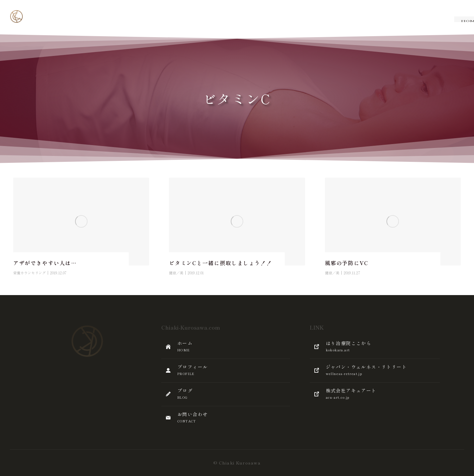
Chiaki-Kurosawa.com (191, 327)
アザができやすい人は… (45, 263)
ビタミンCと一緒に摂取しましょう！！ (220, 263)
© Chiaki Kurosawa (237, 463)
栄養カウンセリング (29, 273)
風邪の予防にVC (347, 263)
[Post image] (81, 222)
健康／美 (176, 273)
